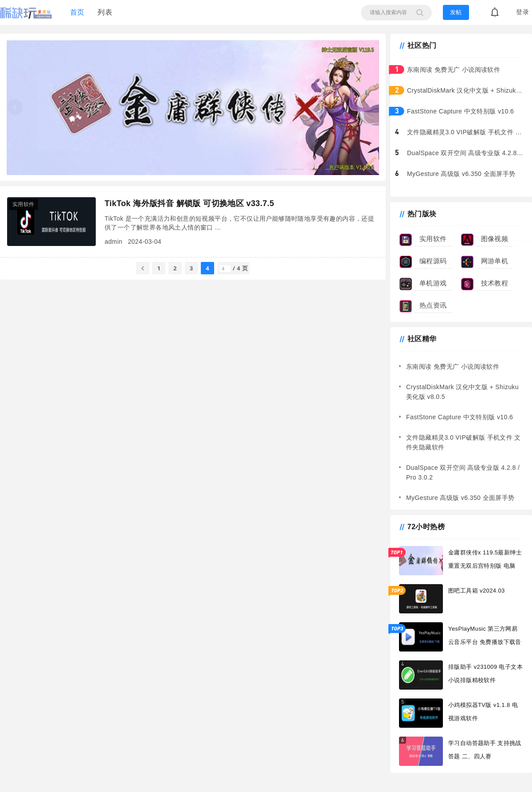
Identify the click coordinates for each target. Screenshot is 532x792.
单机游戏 (433, 283)
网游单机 (495, 261)
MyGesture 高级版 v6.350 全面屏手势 (461, 174)
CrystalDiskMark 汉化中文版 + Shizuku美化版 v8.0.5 (467, 90)
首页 (77, 12)
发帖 (456, 12)
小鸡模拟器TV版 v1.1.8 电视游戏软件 (483, 712)
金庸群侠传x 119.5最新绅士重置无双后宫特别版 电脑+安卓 (485, 562)
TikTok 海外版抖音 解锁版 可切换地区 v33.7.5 (189, 203)
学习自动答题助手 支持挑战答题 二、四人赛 (485, 750)
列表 (105, 12)
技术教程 (495, 283)
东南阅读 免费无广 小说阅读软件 (454, 70)
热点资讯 (433, 305)
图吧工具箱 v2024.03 (477, 591)
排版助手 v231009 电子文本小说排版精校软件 (485, 673)
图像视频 (495, 239)
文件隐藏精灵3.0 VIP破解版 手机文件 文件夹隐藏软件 (467, 132)
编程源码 (433, 261)
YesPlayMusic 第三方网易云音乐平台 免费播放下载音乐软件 (485, 638)
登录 (522, 12)
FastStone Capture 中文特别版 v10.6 (460, 111)
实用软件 (433, 239)
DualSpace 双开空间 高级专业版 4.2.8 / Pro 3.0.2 (467, 153)
